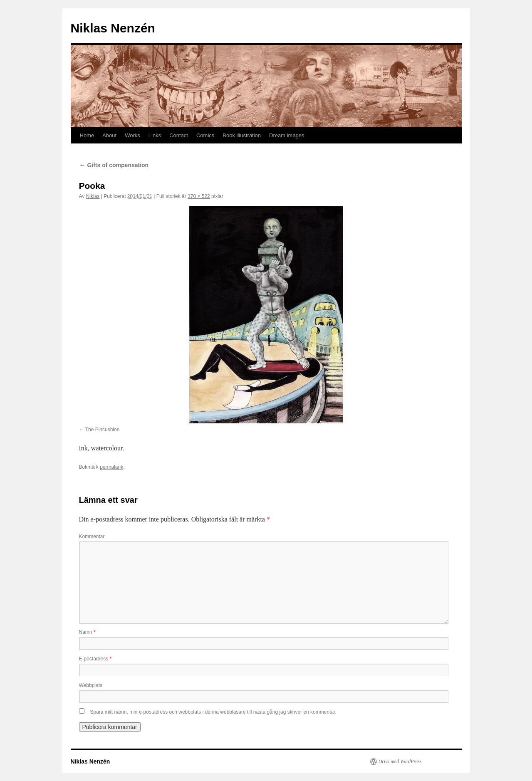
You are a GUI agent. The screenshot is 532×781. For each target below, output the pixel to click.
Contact (179, 135)
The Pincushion (103, 430)
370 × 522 (199, 196)
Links (155, 135)
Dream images (287, 135)
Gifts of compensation (114, 165)
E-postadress (95, 659)
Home (87, 135)
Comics (205, 135)
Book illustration (242, 135)
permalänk (111, 467)
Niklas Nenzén (113, 28)
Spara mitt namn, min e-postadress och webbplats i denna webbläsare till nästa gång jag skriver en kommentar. (213, 712)
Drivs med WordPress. (401, 761)
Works (132, 135)
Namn (87, 632)
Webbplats (91, 685)
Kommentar (92, 536)
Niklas (93, 196)
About (109, 135)
